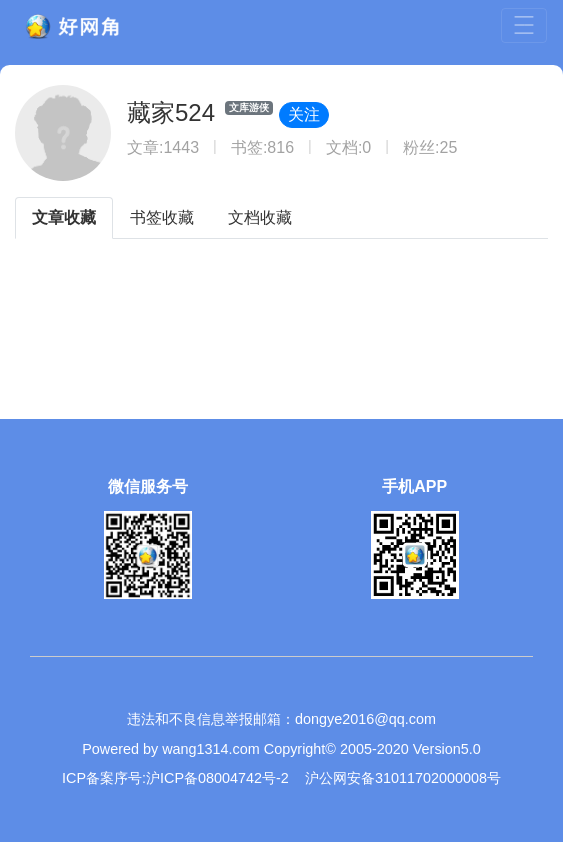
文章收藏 (64, 217)
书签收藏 (162, 217)
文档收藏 (260, 217)
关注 (304, 114)
